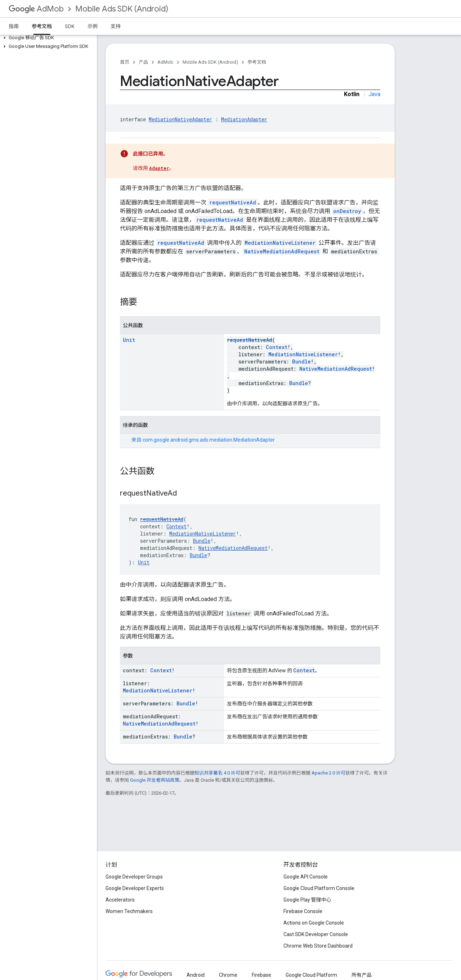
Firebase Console (303, 911)
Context (277, 347)
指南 (14, 26)
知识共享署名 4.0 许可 (217, 773)
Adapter (159, 168)
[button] (47, 38)
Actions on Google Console (314, 923)
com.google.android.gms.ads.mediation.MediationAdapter (209, 440)
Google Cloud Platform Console (319, 888)
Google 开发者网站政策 (155, 780)
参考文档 (257, 62)
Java (374, 94)
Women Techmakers (129, 911)
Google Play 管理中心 (307, 900)
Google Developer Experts (135, 888)
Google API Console (306, 877)
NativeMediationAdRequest (282, 251)
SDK (70, 26)
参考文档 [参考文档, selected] (42, 26)
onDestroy (347, 211)
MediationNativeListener (280, 243)
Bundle (301, 362)
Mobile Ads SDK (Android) (122, 9)
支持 (116, 26)
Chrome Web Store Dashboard (318, 946)
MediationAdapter (244, 119)
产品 (143, 62)
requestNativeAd (233, 202)
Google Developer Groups (134, 877)
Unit (129, 340)
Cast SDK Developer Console (316, 934)
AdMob (36, 9)
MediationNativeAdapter (180, 119)
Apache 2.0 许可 (328, 773)
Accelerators (120, 900)
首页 (125, 62)
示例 (93, 26)
